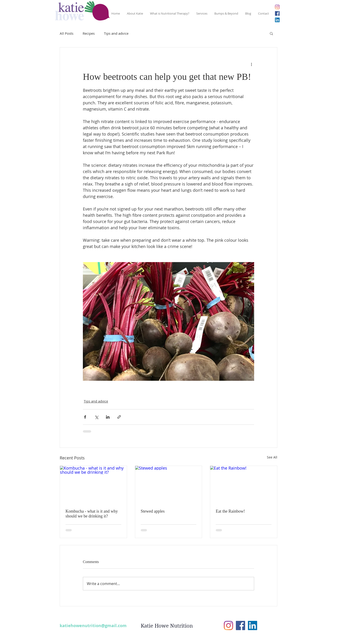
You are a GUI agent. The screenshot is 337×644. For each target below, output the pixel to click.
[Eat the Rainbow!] (244, 485)
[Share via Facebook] (85, 417)
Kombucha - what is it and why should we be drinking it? (92, 514)
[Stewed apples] (169, 485)
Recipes (89, 33)
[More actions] (251, 64)
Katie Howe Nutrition (167, 626)
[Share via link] (119, 417)
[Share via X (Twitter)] (96, 417)
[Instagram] (277, 7)
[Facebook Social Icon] (277, 13)
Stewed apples (153, 511)
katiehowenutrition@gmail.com (93, 626)
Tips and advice (116, 33)
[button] (271, 33)
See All (272, 457)
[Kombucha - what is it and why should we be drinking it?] (93, 485)
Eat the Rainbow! (230, 511)
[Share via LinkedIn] (108, 417)
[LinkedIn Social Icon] (277, 20)
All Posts (67, 33)
